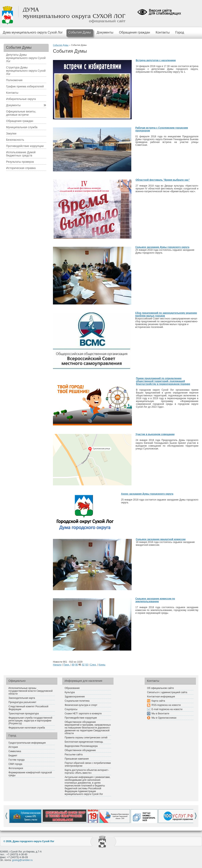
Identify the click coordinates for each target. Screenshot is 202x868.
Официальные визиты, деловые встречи (21, 113)
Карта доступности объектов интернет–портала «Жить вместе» (87, 771)
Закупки (11, 133)
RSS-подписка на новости (166, 705)
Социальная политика (77, 701)
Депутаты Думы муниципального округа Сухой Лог (26, 58)
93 (87, 665)
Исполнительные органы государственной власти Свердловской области (31, 691)
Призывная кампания (77, 759)
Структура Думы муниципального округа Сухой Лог (26, 71)
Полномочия (14, 80)
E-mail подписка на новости (167, 709)
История (13, 747)
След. (93, 665)
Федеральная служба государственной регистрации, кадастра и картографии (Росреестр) (30, 721)
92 (83, 665)
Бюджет (13, 756)
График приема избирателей (25, 86)
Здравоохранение (75, 697)
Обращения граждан (135, 32)
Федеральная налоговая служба (27, 728)
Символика (15, 751)
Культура (70, 692)
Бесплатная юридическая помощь (84, 742)
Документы (105, 32)
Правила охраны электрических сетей (86, 738)
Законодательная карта (22, 698)
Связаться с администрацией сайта (167, 692)
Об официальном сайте (160, 688)
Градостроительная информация (27, 743)
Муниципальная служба (22, 127)
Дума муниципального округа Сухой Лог (33, 32)
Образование (72, 688)
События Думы (80, 32)
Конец (102, 665)
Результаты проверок (20, 162)
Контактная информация (161, 697)
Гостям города (17, 760)
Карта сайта (158, 701)
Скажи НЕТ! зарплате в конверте (83, 714)
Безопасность (15, 140)
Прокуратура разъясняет (22, 702)
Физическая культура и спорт (81, 705)
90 (76, 665)
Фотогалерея (16, 768)
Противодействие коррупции (25, 146)
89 (73, 665)
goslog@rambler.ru (22, 860)
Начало (57, 665)
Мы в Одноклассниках (164, 718)
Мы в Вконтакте (160, 714)
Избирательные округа (21, 99)
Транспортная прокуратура (24, 714)
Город (180, 32)
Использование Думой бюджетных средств (21, 154)
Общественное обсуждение (80, 750)
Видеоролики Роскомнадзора (81, 746)
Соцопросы (71, 709)
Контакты (163, 32)
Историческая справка (21, 168)
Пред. (67, 665)
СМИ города (15, 764)
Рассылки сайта (74, 755)
